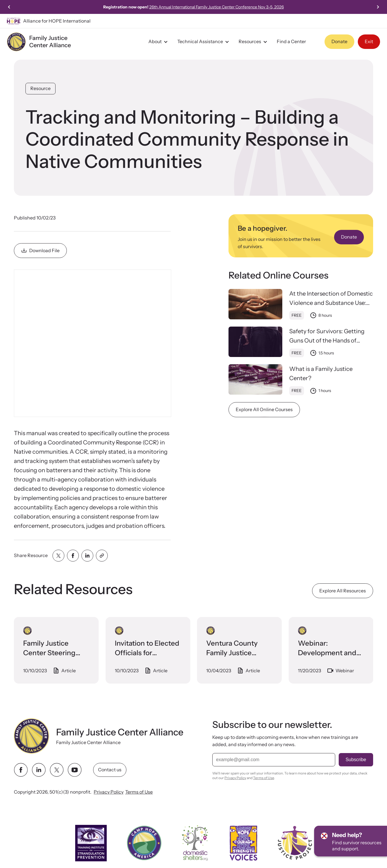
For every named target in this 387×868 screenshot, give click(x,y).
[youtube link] (75, 770)
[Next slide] (378, 7)
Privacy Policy (109, 792)
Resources (254, 42)
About (159, 42)
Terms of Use (139, 792)
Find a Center (291, 41)
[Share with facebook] (73, 556)
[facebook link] (21, 770)
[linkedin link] (39, 770)
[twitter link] (57, 770)
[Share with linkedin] (87, 556)
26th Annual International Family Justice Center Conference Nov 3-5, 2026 (216, 7)
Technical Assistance (204, 42)
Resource (40, 88)
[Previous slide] (9, 7)
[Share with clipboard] (102, 556)
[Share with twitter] (58, 556)
